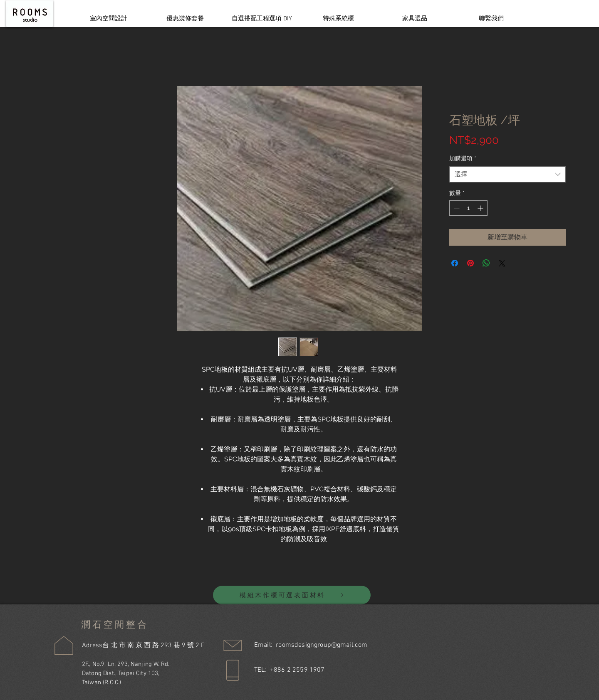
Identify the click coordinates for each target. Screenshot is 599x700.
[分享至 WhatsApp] (486, 263)
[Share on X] (502, 263)
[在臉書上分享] (455, 263)
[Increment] (481, 208)
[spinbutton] (468, 208)
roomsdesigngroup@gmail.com (322, 645)
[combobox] (507, 174)
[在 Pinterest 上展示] (470, 263)
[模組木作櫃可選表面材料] (292, 595)
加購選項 (463, 158)
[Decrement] (456, 208)
